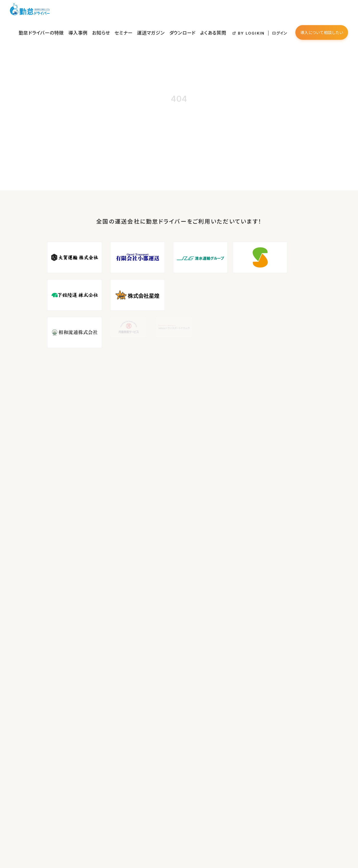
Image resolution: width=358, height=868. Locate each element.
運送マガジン (193, 11)
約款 (140, 768)
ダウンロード (218, 11)
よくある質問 (242, 11)
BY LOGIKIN (273, 11)
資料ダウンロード (150, 740)
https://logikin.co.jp (43, 774)
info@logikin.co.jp (42, 767)
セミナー (172, 11)
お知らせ (154, 11)
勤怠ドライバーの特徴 (108, 11)
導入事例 (136, 11)
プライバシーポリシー (153, 761)
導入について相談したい (329, 11)
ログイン (296, 11)
